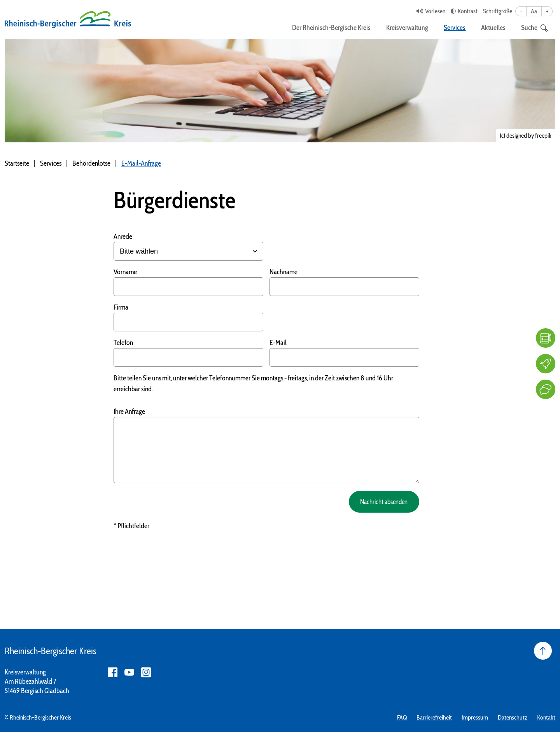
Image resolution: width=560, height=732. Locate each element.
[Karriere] (546, 364)
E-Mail (278, 343)
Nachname (283, 272)
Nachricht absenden (381, 502)
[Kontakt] (546, 389)
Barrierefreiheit (434, 717)
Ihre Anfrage (129, 412)
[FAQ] (546, 338)
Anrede (123, 236)
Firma (121, 307)
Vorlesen (435, 11)
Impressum (475, 717)
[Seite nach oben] (543, 651)
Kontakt (546, 717)
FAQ (402, 717)
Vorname (125, 272)
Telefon (123, 343)
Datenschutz (513, 717)
